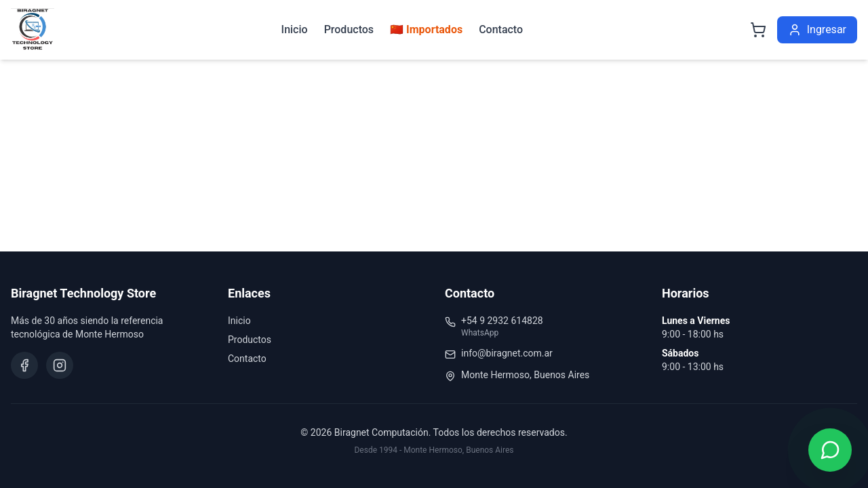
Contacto (501, 29)
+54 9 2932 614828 (502, 321)
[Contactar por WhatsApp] (830, 450)
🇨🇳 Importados (426, 29)
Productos (349, 29)
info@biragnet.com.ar (507, 353)
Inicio (295, 29)
